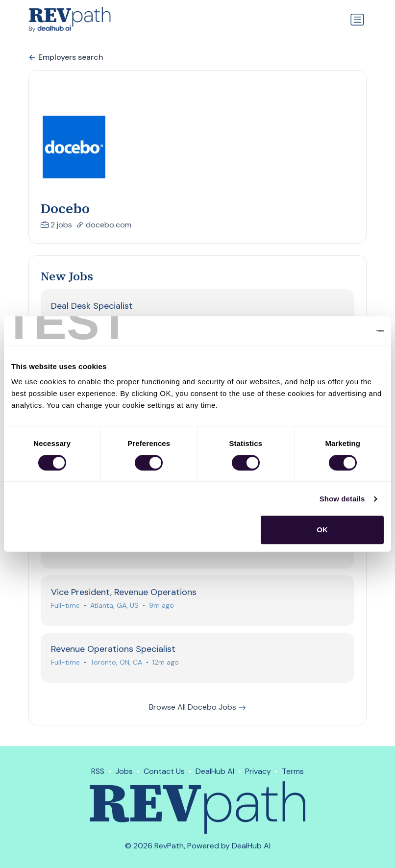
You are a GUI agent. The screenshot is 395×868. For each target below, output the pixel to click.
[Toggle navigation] (357, 20)
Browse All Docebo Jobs (197, 708)
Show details (342, 499)
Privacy (258, 771)
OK (322, 530)
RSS (98, 771)
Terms (293, 771)
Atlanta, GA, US (114, 606)
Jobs (124, 771)
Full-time (65, 606)
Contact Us (164, 771)
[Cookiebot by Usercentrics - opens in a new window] (341, 331)
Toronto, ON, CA (116, 663)
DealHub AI (215, 771)
